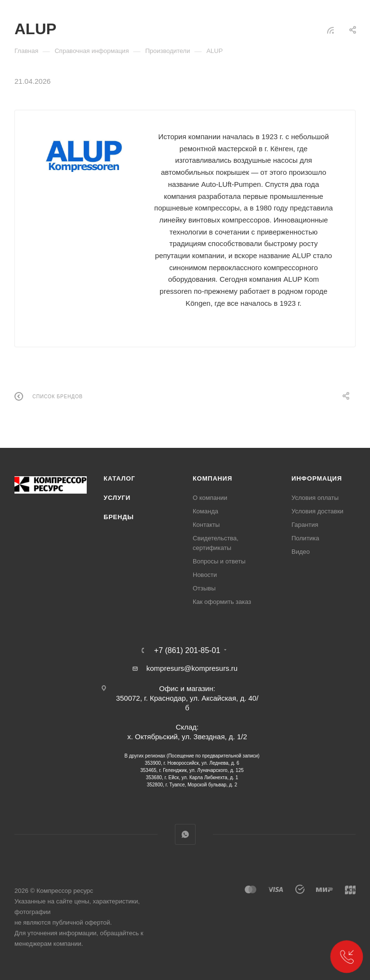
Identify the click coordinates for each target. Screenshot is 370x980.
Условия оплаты (315, 498)
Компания (212, 478)
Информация (317, 478)
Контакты (206, 525)
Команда (205, 511)
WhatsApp (185, 834)
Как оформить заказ (222, 602)
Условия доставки (317, 511)
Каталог (119, 478)
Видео (301, 552)
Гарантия (305, 525)
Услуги (117, 498)
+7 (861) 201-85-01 (187, 651)
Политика (305, 538)
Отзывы (204, 588)
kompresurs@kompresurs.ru (192, 668)
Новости (205, 575)
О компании (210, 498)
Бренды (119, 517)
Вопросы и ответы (219, 561)
